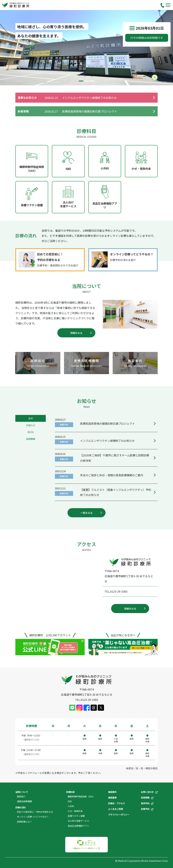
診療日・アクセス (117, 803)
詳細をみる (76, 333)
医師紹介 (21, 796)
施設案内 (112, 792)
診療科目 (70, 792)
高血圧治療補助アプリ (78, 826)
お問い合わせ (149, 792)
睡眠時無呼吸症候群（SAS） (81, 796)
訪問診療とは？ (24, 822)
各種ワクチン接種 (76, 816)
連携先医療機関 (24, 801)
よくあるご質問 (116, 809)
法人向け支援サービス (78, 821)
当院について (22, 792)
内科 (70, 801)
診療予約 (147, 809)
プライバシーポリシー (119, 814)
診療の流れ (21, 807)
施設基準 (112, 797)
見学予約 (147, 803)
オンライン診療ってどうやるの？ (33, 817)
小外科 (71, 806)
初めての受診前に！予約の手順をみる (35, 812)
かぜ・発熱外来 (75, 811)
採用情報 (147, 797)
